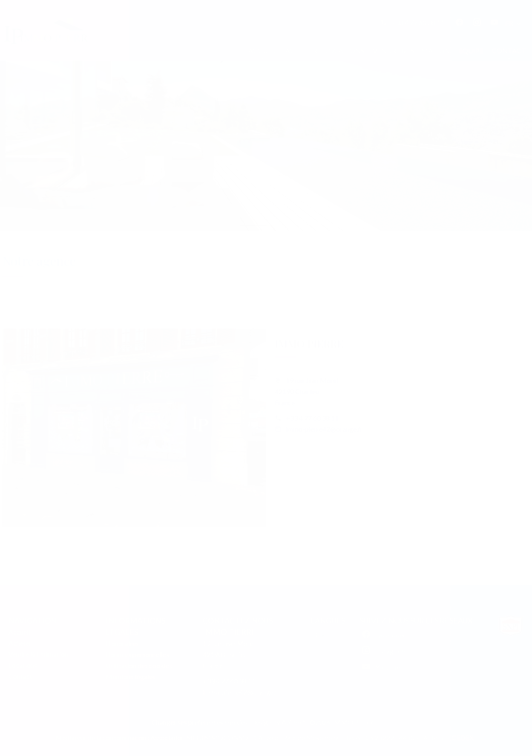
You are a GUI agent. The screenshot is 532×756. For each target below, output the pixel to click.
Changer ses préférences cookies (200, 722)
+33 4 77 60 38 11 (418, 22)
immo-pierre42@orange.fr (324, 429)
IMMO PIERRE (309, 343)
